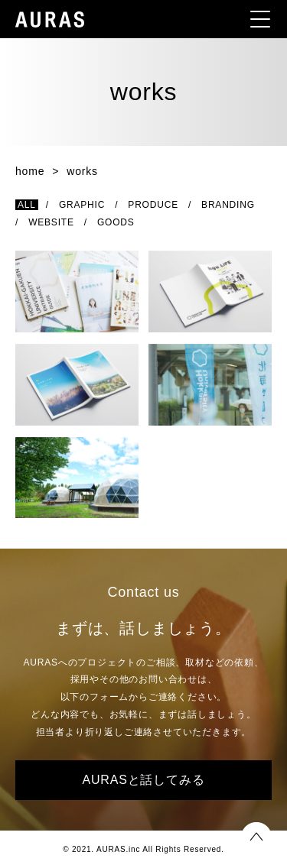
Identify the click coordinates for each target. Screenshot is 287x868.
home (30, 171)
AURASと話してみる (144, 780)
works (82, 171)
